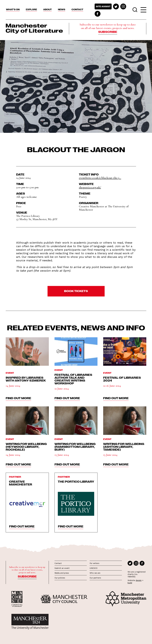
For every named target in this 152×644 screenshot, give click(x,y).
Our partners (95, 578)
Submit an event (62, 568)
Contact (77, 9)
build (130, 583)
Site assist (103, 6)
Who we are (95, 573)
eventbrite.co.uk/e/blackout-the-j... (100, 178)
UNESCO (94, 568)
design (139, 580)
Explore (31, 9)
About (47, 9)
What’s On (13, 9)
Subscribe (108, 32)
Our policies (60, 578)
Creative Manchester (21, 483)
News (62, 9)
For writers (94, 563)
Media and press (62, 573)
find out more (18, 398)
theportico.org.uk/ (90, 187)
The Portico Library (76, 481)
